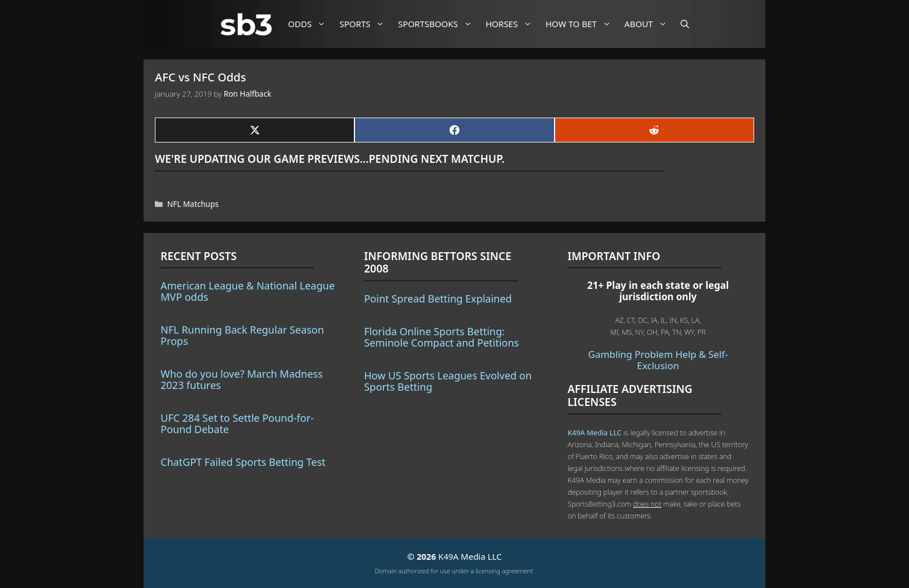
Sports (366, 24)
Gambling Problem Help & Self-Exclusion (658, 360)
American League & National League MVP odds (248, 291)
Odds (311, 24)
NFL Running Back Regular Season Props (242, 335)
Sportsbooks (439, 24)
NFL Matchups (193, 204)
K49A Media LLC (594, 433)
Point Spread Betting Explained (438, 299)
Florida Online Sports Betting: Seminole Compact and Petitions (441, 337)
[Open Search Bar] (685, 24)
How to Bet (583, 24)
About (650, 24)
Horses (513, 24)
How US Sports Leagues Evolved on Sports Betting (448, 381)
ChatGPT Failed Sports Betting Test (243, 462)
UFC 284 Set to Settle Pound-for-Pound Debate (237, 423)
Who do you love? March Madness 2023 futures (242, 379)
